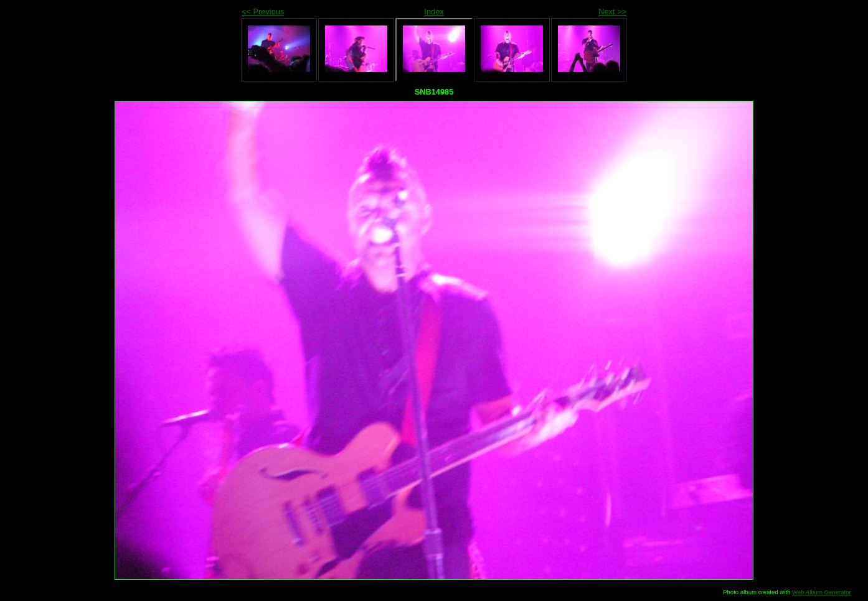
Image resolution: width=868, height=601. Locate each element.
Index (434, 12)
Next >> (612, 12)
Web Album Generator (822, 592)
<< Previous (263, 12)
